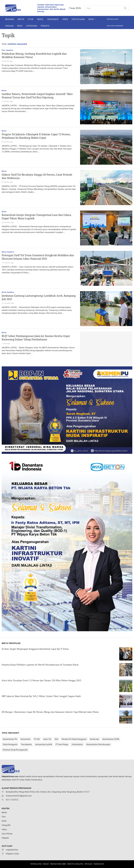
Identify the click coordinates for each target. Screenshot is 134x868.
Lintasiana (32, 26)
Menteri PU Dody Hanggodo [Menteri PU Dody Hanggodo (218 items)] (74, 739)
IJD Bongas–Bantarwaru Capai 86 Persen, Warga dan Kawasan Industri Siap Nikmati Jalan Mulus (50, 712)
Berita (21, 19)
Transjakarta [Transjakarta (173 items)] (26, 744)
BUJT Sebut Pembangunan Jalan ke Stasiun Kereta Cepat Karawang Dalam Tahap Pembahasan (36, 338)
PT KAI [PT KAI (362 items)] (37, 739)
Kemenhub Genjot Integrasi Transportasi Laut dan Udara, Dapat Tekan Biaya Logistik (37, 217)
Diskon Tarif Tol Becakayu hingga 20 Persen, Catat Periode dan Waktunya (37, 176)
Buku (20, 26)
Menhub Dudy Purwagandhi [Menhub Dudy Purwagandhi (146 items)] (15, 750)
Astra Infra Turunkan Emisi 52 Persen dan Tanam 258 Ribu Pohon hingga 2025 (42, 680)
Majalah (9, 26)
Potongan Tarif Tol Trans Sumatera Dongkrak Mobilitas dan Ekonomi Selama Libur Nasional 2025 (38, 257)
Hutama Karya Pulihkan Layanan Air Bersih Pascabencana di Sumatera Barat (40, 665)
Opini (91, 19)
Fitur (31, 19)
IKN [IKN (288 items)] (56, 739)
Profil (40, 19)
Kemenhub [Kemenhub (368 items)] (26, 739)
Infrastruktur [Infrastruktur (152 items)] (77, 744)
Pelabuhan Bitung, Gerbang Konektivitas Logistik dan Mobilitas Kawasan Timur (34, 55)
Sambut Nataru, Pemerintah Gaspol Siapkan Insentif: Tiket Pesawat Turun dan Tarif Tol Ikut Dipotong (37, 96)
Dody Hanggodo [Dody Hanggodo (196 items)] (10, 744)
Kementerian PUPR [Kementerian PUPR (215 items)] (111, 739)
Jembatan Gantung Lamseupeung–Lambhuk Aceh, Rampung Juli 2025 (39, 297)
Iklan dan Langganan (115, 26)
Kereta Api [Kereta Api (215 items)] (94, 739)
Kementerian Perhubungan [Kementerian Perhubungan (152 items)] (98, 744)
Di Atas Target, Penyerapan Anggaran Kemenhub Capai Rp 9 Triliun (35, 649)
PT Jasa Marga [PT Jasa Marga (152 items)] (62, 744)
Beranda (10, 19)
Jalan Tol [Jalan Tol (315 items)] (47, 739)
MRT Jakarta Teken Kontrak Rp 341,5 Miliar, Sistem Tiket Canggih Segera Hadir (41, 696)
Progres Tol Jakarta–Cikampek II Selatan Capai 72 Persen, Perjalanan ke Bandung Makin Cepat (36, 136)
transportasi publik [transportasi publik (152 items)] (44, 744)
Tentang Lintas (113, 19)
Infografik (53, 19)
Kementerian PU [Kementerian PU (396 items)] (10, 739)
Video (65, 19)
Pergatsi (45, 26)
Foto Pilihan (78, 19)
